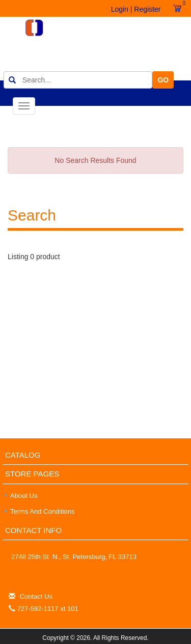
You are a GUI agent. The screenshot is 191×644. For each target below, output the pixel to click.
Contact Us (36, 596)
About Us (24, 496)
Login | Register (136, 9)
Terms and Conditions (42, 511)
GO (163, 80)
